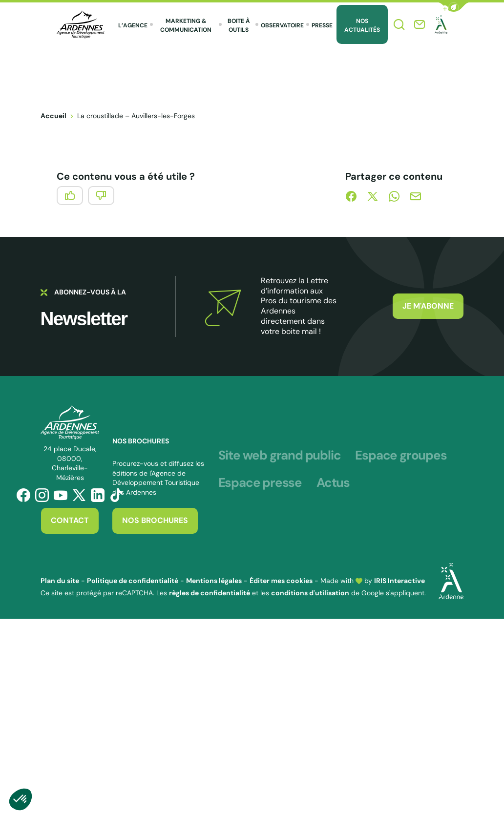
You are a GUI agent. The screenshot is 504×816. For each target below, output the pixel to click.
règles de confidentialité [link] (210, 593)
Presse (322, 25)
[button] (454, 7)
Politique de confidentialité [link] (133, 581)
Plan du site (60, 581)
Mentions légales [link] (214, 581)
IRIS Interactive (399, 581)
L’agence (133, 25)
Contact (70, 520)
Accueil (53, 116)
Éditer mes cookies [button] (281, 581)
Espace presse (260, 483)
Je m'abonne (428, 306)
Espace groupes (401, 456)
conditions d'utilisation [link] (310, 593)
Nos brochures (155, 520)
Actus (333, 483)
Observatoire (282, 25)
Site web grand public (280, 456)
